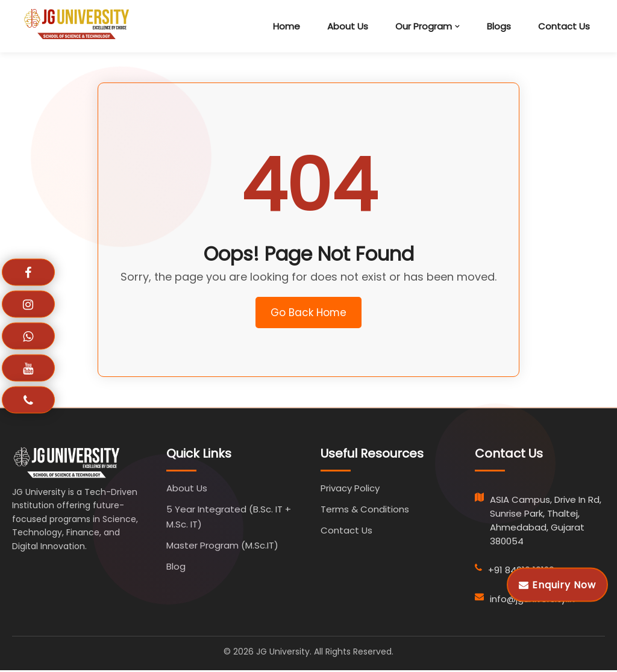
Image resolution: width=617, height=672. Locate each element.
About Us (348, 26)
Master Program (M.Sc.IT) (222, 547)
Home (287, 26)
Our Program (424, 26)
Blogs (499, 26)
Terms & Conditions (365, 511)
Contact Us (564, 26)
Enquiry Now (557, 584)
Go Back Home (309, 313)
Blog (176, 568)
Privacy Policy (350, 490)
